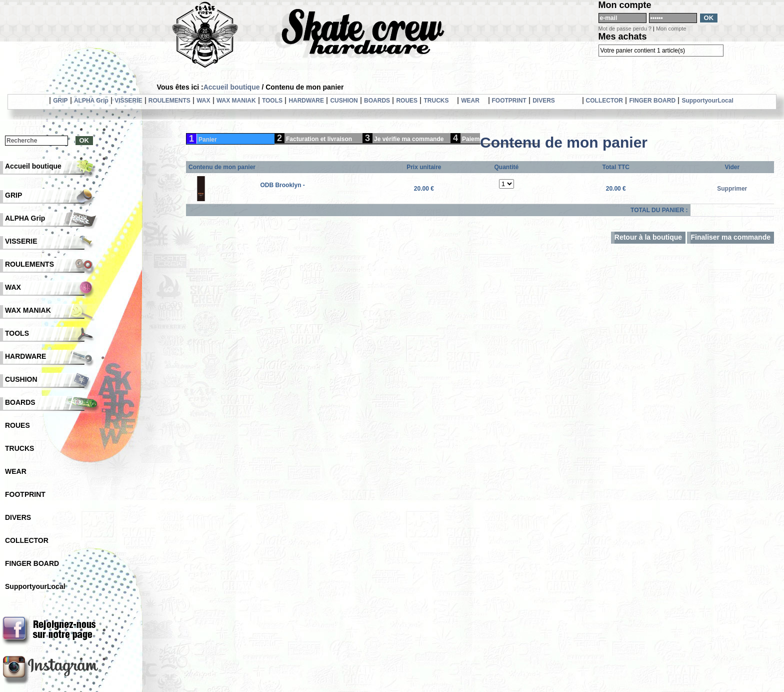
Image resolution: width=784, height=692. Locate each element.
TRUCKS (436, 101)
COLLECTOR (604, 101)
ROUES (407, 101)
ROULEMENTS (169, 101)
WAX (203, 101)
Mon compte (671, 29)
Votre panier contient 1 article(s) (643, 51)
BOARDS (377, 101)
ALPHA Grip (91, 101)
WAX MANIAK (236, 101)
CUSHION (344, 101)
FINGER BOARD (652, 101)
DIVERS (544, 101)
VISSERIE (128, 101)
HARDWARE (306, 101)
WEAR (470, 101)
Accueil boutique (232, 87)
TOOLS (272, 101)
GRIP (60, 101)
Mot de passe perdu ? (625, 29)
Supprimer (732, 189)
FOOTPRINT (509, 101)
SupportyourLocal (707, 101)
